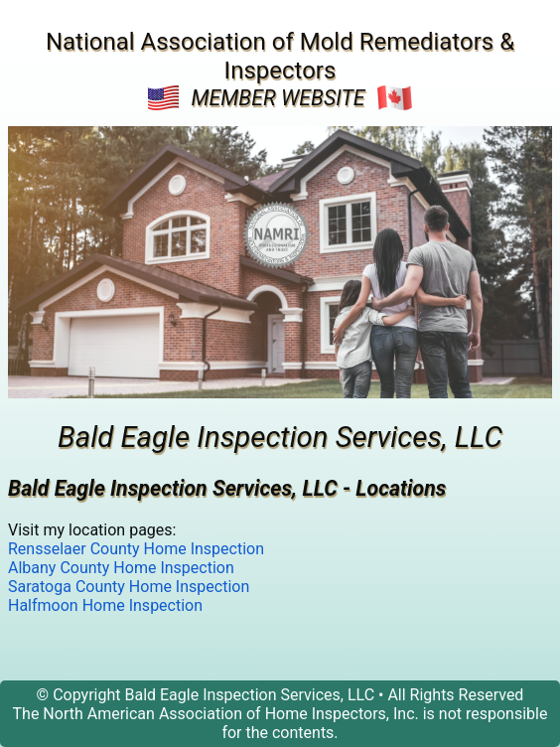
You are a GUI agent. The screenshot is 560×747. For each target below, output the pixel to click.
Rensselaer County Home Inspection (136, 549)
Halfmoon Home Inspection (105, 605)
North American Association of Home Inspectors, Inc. (230, 714)
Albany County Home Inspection (121, 568)
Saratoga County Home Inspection (129, 587)
